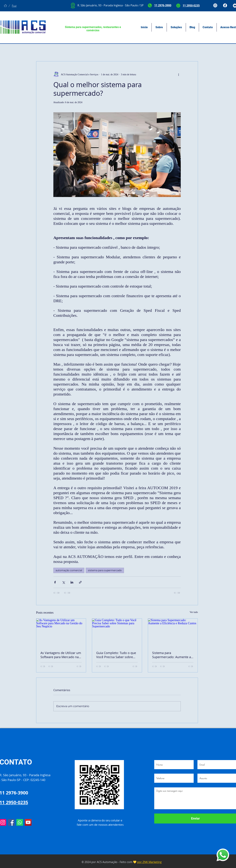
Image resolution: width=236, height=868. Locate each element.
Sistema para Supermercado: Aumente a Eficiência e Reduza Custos (172, 655)
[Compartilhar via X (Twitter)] (63, 582)
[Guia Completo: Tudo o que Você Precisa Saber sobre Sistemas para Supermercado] (117, 633)
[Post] (14, 6)
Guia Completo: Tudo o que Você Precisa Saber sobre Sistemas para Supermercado (116, 655)
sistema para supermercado (105, 570)
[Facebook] (11, 822)
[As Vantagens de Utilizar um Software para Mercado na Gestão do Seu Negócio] (61, 633)
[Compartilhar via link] (80, 582)
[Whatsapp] (20, 822)
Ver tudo (194, 612)
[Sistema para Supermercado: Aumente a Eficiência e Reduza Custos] (173, 633)
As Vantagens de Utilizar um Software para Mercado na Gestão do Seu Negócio (61, 655)
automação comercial (69, 570)
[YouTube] (28, 822)
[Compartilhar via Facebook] (55, 582)
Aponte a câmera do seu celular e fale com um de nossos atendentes (100, 822)
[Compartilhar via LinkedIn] (72, 582)
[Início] (5, 6)
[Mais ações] (179, 74)
